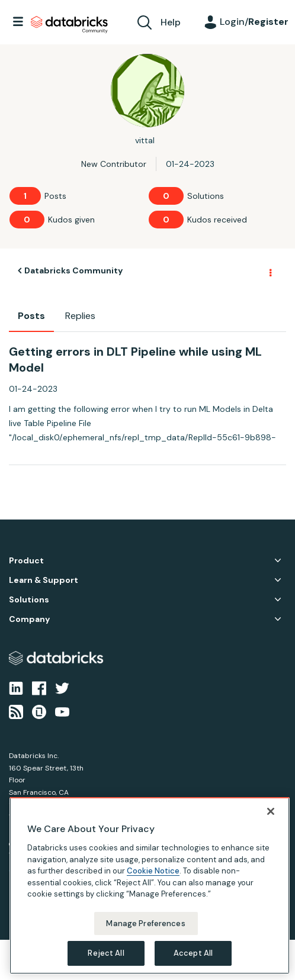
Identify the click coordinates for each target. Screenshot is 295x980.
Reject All (106, 953)
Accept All (193, 953)
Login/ (254, 22)
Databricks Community (69, 25)
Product (26, 561)
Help (171, 22)
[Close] (271, 811)
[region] (150, 886)
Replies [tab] (80, 316)
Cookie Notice (153, 871)
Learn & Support (44, 580)
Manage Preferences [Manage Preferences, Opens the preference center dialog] (145, 923)
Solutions (29, 600)
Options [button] (270, 271)
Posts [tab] (31, 316)
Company (29, 619)
